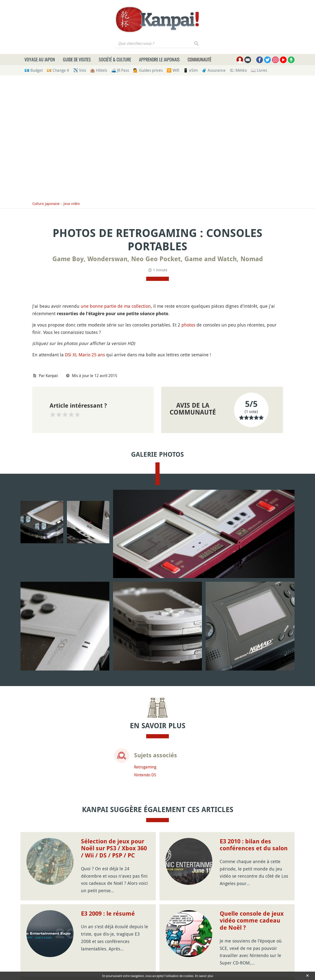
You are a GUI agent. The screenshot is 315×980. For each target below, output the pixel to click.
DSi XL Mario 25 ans (85, 355)
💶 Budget (34, 70)
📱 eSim (190, 70)
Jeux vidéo (72, 204)
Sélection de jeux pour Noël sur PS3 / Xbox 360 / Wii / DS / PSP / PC (114, 849)
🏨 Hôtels (99, 70)
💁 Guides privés (148, 70)
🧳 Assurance (214, 70)
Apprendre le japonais (159, 59)
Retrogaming (145, 767)
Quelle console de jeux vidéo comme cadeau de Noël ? (252, 921)
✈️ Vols (80, 70)
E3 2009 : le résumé (108, 914)
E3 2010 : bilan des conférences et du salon (254, 845)
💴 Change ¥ (58, 70)
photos (188, 325)
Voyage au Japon (40, 59)
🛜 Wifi (173, 70)
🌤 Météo (238, 70)
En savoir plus (204, 976)
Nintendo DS (145, 775)
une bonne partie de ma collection (116, 306)
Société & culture (115, 59)
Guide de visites (77, 59)
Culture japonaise (46, 204)
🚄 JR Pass (120, 70)
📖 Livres (259, 70)
